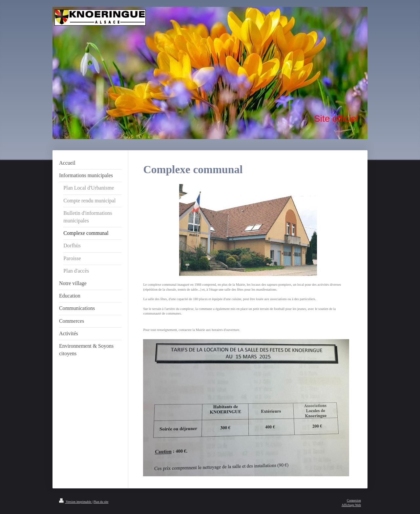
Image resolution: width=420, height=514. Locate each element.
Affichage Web (351, 505)
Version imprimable (75, 502)
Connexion (354, 500)
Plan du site (101, 502)
